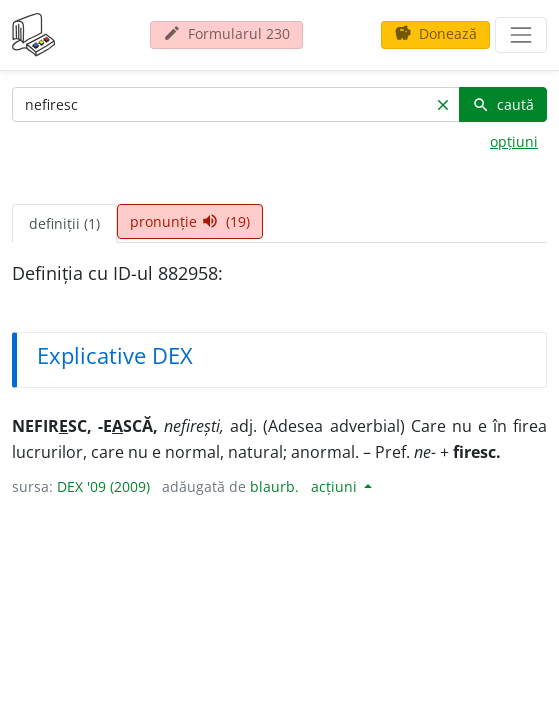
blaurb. (274, 486)
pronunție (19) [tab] (190, 221)
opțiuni (514, 141)
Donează (435, 33)
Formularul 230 (226, 33)
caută (503, 104)
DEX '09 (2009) (103, 486)
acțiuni (336, 486)
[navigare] (521, 35)
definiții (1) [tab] (64, 223)
